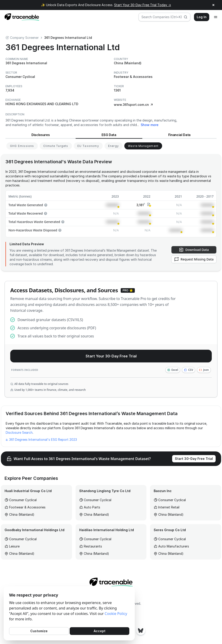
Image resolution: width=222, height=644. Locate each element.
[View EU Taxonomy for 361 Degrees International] (88, 146)
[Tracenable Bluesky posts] (141, 630)
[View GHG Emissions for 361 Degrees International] (22, 146)
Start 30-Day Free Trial (194, 459)
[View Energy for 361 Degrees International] (114, 146)
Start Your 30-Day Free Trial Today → (143, 5)
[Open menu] (216, 17)
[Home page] (20, 17)
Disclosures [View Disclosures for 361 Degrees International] (41, 135)
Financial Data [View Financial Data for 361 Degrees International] (179, 135)
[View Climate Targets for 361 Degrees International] (56, 146)
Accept (100, 631)
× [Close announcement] (213, 5)
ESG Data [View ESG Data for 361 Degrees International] (109, 135)
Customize (39, 631)
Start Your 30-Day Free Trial (111, 356)
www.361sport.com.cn (134, 105)
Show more (150, 125)
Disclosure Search (19, 432)
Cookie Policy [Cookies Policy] (116, 614)
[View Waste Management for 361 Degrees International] (143, 146)
